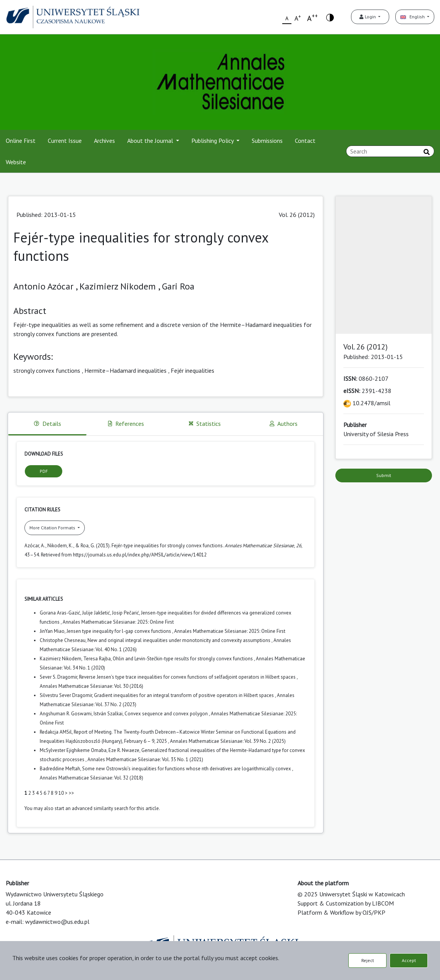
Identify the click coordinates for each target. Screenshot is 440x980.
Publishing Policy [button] (213, 141)
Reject (368, 960)
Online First (21, 141)
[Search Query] (390, 151)
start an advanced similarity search (91, 808)
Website (16, 162)
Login (368, 17)
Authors (284, 424)
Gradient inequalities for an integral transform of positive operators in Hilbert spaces (184, 695)
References (126, 424)
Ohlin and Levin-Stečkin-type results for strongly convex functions (183, 659)
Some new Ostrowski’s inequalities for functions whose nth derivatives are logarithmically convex (187, 769)
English (413, 17)
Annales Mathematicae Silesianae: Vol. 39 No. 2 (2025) (228, 741)
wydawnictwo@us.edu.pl (57, 922)
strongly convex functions (47, 370)
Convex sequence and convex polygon (167, 714)
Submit (384, 475)
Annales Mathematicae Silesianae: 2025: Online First (118, 622)
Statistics (205, 424)
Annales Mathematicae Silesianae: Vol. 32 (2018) (91, 778)
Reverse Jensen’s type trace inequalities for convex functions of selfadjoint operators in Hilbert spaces (188, 677)
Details (48, 424)
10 (61, 793)
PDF (44, 471)
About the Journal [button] (151, 141)
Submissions (267, 141)
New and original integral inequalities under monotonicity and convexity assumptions (180, 640)
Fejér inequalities (192, 370)
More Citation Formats (53, 528)
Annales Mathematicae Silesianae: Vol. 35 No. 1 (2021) (145, 759)
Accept (409, 960)
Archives (104, 141)
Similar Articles (44, 599)
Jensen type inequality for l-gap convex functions (119, 631)
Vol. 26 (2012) (297, 215)
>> (71, 793)
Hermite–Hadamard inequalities (125, 370)
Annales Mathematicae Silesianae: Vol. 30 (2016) (91, 686)
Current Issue (65, 141)
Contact (305, 141)
